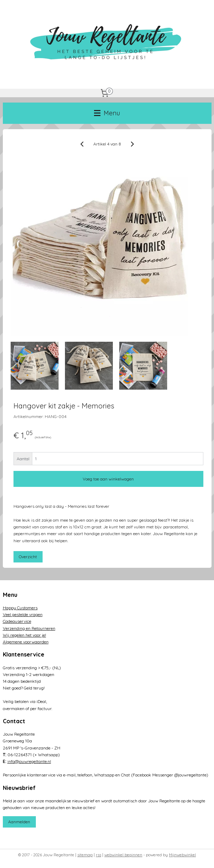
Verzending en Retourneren (29, 628)
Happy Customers (20, 608)
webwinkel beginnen (123, 855)
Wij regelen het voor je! (24, 635)
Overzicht (28, 557)
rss (98, 855)
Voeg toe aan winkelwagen (108, 479)
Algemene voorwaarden (26, 642)
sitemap (85, 855)
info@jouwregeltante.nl (29, 761)
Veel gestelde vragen (23, 614)
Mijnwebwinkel (182, 855)
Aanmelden (19, 822)
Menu (107, 113)
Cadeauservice (17, 621)
